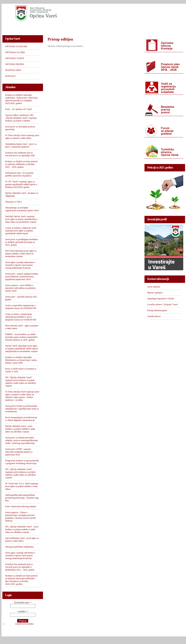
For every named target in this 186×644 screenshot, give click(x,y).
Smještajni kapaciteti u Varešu (161, 299)
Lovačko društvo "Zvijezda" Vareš (162, 305)
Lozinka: (23, 611)
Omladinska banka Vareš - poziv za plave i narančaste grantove (21, 145)
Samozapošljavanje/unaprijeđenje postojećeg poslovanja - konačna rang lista (22, 498)
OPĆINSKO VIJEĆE (80, 27)
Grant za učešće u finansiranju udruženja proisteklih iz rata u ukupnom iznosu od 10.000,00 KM (21, 317)
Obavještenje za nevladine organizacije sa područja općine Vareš (22, 209)
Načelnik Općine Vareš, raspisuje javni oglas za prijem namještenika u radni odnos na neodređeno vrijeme (21, 219)
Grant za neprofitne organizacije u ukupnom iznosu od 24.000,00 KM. (21, 307)
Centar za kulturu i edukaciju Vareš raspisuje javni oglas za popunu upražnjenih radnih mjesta (21, 231)
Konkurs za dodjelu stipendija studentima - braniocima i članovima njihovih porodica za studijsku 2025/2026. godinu (21, 99)
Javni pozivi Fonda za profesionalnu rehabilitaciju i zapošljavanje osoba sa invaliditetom (22, 409)
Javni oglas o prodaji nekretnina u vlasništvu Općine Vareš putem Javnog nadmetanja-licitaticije (20, 556)
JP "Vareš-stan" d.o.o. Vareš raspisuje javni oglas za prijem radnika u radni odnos (22, 486)
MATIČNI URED (137, 27)
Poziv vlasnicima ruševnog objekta (21, 506)
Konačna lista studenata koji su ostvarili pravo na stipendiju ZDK (20, 154)
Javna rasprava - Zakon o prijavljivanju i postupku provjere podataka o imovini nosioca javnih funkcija (20, 517)
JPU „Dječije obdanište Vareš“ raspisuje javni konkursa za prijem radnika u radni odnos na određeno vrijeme (20, 473)
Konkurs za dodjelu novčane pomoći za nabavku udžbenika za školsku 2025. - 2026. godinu (21, 164)
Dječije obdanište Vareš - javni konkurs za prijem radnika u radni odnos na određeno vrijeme (20, 429)
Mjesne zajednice (155, 293)
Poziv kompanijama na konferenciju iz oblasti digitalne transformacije (21, 419)
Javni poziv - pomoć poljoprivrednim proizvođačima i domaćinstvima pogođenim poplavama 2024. (22, 277)
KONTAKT (160, 27)
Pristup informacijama (157, 310)
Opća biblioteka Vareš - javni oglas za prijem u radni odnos (22, 540)
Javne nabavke (154, 287)
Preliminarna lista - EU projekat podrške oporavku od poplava (19, 174)
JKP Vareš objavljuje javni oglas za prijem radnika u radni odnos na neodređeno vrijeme (21, 254)
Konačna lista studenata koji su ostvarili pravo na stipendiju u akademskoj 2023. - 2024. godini (20, 567)
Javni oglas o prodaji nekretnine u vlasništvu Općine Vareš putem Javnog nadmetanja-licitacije (20, 265)
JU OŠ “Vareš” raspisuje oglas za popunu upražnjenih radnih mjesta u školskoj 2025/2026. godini (21, 184)
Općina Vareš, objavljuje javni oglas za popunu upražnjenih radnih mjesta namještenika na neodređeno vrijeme (21, 349)
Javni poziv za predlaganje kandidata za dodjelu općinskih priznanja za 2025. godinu (21, 242)
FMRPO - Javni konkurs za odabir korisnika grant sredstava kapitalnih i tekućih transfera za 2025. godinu (21, 337)
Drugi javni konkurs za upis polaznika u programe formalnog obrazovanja (22, 462)
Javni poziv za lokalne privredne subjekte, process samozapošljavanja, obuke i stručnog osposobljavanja (22, 440)
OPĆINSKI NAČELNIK (19, 27)
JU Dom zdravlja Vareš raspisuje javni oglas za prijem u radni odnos (22, 137)
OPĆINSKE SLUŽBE (50, 27)
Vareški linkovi (154, 316)
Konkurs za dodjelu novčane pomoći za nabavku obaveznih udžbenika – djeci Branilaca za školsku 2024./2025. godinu (21, 580)
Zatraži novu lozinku (24, 624)
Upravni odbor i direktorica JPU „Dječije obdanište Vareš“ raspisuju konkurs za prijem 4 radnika (21, 118)
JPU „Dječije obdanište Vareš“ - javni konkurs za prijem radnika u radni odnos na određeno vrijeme (22, 529)
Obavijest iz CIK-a (14, 202)
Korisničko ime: (23, 603)
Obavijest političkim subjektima (19, 547)
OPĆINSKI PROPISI (110, 27)
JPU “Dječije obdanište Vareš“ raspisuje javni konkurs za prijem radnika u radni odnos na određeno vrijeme (20, 382)
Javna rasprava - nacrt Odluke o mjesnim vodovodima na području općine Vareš (20, 288)
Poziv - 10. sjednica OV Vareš (18, 109)
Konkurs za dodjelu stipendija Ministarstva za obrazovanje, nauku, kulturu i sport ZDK (21, 360)
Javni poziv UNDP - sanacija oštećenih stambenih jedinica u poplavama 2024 (19, 452)
